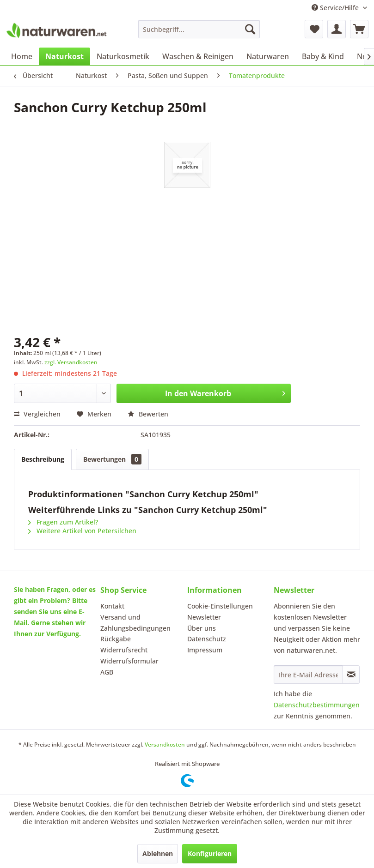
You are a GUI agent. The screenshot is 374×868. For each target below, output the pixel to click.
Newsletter (204, 617)
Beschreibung (43, 459)
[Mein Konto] (337, 29)
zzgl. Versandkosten (71, 362)
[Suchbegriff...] (199, 29)
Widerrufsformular (129, 661)
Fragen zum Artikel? (63, 522)
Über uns (202, 628)
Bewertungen (112, 459)
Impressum (205, 650)
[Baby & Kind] (323, 56)
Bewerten (148, 414)
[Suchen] (250, 29)
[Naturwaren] (268, 56)
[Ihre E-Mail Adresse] (308, 675)
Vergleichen (37, 414)
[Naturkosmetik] (123, 56)
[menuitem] (199, 29)
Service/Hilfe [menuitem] (336, 8)
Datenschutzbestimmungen (317, 705)
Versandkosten (165, 744)
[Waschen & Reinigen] (198, 56)
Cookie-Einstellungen (220, 606)
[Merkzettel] (314, 29)
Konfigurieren (210, 853)
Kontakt (112, 606)
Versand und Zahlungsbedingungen (135, 623)
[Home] (22, 56)
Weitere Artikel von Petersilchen (82, 531)
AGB (107, 672)
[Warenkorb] (359, 29)
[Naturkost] (64, 56)
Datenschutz (207, 639)
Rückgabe (116, 639)
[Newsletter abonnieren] (351, 675)
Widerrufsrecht (124, 650)
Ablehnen (158, 853)
